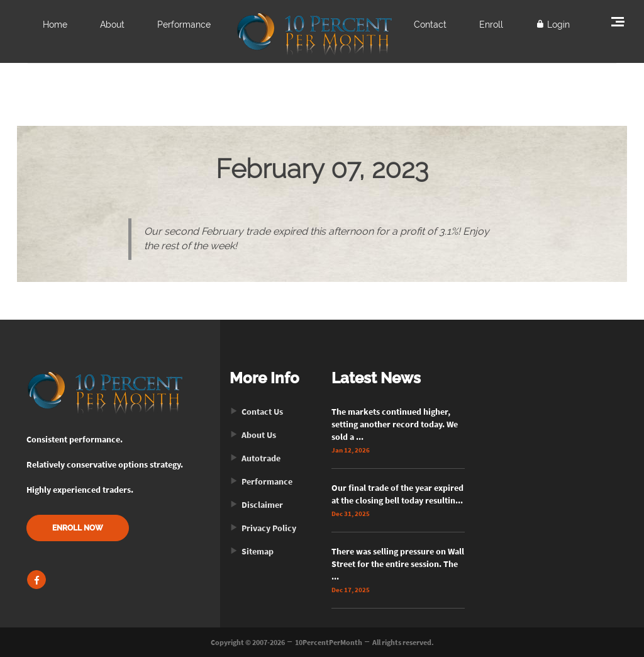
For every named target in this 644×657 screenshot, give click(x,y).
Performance (184, 25)
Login (553, 25)
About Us (253, 435)
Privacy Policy (263, 528)
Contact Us (256, 412)
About (112, 25)
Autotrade (255, 458)
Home (55, 25)
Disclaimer (256, 505)
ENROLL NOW (78, 528)
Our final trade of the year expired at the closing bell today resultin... (397, 494)
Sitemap (252, 551)
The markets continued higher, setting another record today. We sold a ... (395, 424)
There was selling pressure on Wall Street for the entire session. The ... (398, 564)
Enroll (491, 25)
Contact (430, 25)
